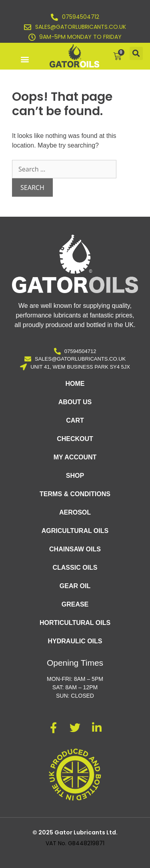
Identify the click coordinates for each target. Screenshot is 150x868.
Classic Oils (75, 568)
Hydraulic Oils (75, 641)
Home (75, 384)
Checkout (75, 439)
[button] (25, 59)
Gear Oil (75, 586)
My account (75, 457)
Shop (75, 476)
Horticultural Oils (75, 623)
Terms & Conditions (75, 494)
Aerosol (75, 512)
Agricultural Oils (75, 531)
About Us (75, 402)
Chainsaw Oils (75, 549)
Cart (75, 420)
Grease (75, 604)
